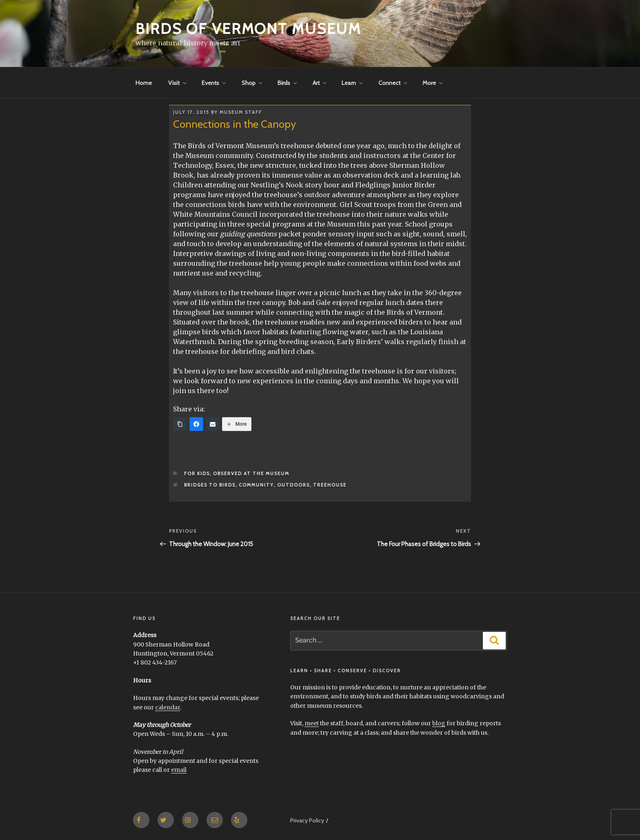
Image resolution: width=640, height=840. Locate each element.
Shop (253, 83)
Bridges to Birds (210, 485)
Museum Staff (241, 112)
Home (144, 83)
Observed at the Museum (251, 473)
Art (320, 83)
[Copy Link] (180, 424)
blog (439, 723)
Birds (288, 83)
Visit (178, 83)
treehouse (330, 485)
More (433, 83)
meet (312, 723)
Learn (353, 83)
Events (214, 83)
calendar (168, 707)
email (179, 770)
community (256, 485)
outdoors (293, 485)
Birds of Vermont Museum (248, 29)
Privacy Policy (307, 820)
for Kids (197, 473)
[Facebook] (196, 424)
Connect (393, 83)
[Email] (213, 424)
